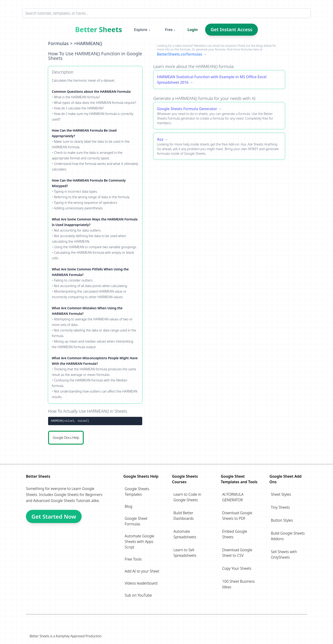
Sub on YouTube (138, 595)
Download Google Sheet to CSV (237, 553)
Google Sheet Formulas (136, 521)
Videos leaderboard (141, 583)
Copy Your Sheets (237, 568)
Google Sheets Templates (137, 492)
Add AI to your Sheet (142, 571)
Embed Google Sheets (235, 534)
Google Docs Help (66, 438)
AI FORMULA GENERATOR (233, 497)
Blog (128, 506)
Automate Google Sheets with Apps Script (139, 542)
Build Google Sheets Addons (288, 536)
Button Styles (282, 520)
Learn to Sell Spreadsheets (185, 553)
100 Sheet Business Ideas (239, 584)
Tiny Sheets (280, 507)
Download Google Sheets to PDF (237, 516)
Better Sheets (99, 30)
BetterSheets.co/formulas (180, 54)
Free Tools (133, 559)
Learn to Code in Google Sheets (187, 497)
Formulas (58, 43)
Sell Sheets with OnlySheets (284, 554)
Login (193, 30)
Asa (160, 139)
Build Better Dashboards (184, 516)
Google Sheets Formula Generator (187, 109)
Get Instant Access (231, 29)
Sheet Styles (281, 494)
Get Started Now (54, 516)
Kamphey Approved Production (79, 636)
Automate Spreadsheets (185, 534)
